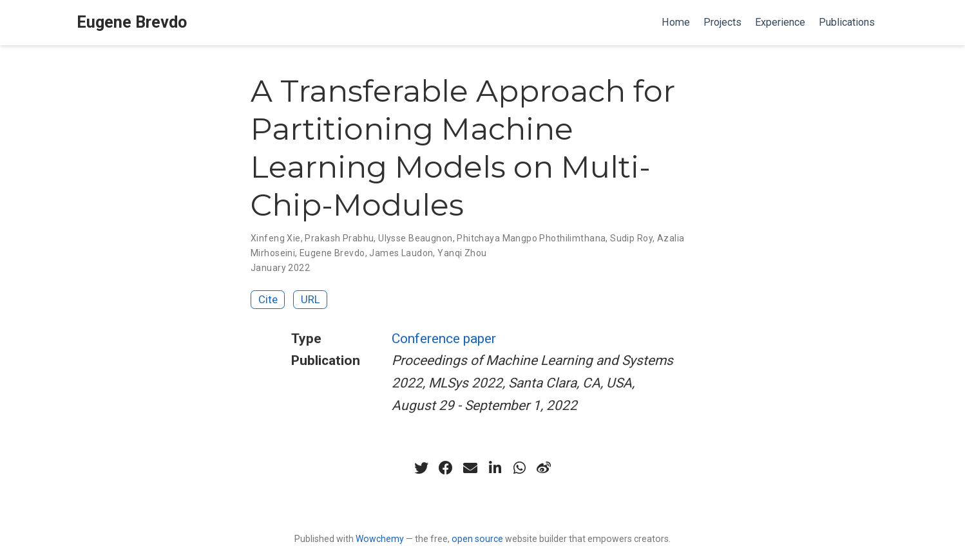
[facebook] (446, 468)
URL (311, 299)
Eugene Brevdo (132, 22)
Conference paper (444, 339)
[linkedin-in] (495, 468)
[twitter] (421, 468)
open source (477, 539)
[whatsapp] (519, 468)
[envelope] (470, 468)
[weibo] (544, 468)
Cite (268, 299)
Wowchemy (380, 539)
